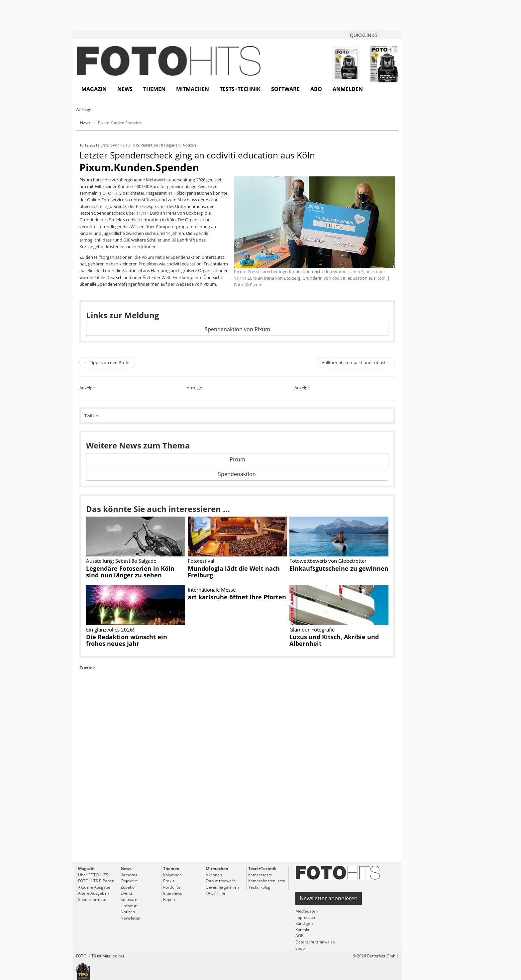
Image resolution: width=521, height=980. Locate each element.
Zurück (87, 668)
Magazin (94, 89)
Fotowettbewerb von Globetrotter (328, 561)
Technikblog (259, 887)
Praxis (169, 881)
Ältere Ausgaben (94, 893)
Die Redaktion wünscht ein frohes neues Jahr (127, 640)
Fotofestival (201, 561)
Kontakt (302, 930)
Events (127, 893)
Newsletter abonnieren (329, 898)
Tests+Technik (240, 89)
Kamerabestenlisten (267, 881)
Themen (154, 89)
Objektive (129, 881)
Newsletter (131, 918)
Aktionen (214, 875)
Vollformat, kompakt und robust (356, 362)
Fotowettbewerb (221, 881)
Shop (300, 948)
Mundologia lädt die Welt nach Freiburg (234, 572)
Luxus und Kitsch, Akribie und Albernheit (334, 640)
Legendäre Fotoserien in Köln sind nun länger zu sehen (130, 572)
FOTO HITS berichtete (121, 193)
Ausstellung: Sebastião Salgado (121, 561)
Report (169, 899)
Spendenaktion (237, 474)
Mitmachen (193, 89)
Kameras (129, 875)
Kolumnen (172, 875)
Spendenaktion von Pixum (237, 329)
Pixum (237, 459)
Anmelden (348, 89)
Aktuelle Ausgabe (94, 887)
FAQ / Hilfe (215, 893)
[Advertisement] (237, 782)
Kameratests (260, 875)
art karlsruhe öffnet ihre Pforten (237, 597)
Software (285, 89)
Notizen (190, 145)
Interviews (173, 893)
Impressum (306, 917)
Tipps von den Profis (107, 362)
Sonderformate (92, 899)
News (125, 89)
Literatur (129, 906)
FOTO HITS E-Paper (96, 881)
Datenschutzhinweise (315, 942)
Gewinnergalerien (222, 887)
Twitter (91, 416)
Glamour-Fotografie (312, 630)
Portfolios (172, 887)
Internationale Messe (212, 590)
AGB (300, 936)
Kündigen (304, 923)
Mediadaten (307, 911)
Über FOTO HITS (93, 875)
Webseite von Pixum (196, 284)
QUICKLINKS (364, 35)
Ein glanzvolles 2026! (110, 630)
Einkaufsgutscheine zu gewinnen (339, 568)
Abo (316, 89)
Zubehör (128, 887)
